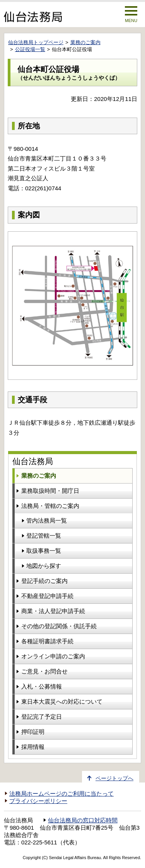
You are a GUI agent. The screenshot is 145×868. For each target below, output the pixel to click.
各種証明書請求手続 (47, 641)
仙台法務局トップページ (36, 42)
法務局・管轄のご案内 (50, 506)
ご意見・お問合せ (44, 671)
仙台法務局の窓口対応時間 (83, 820)
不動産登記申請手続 (47, 596)
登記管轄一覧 (44, 536)
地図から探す (44, 566)
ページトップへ (114, 778)
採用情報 (33, 747)
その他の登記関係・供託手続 (59, 626)
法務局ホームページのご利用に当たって (61, 794)
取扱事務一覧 (44, 551)
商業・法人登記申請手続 (53, 611)
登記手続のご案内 (44, 581)
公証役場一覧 (30, 49)
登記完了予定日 (42, 717)
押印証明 (33, 732)
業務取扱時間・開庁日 (50, 491)
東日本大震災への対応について (62, 701)
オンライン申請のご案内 (53, 656)
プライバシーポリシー (38, 801)
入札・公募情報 (42, 686)
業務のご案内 (85, 42)
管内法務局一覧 (47, 520)
